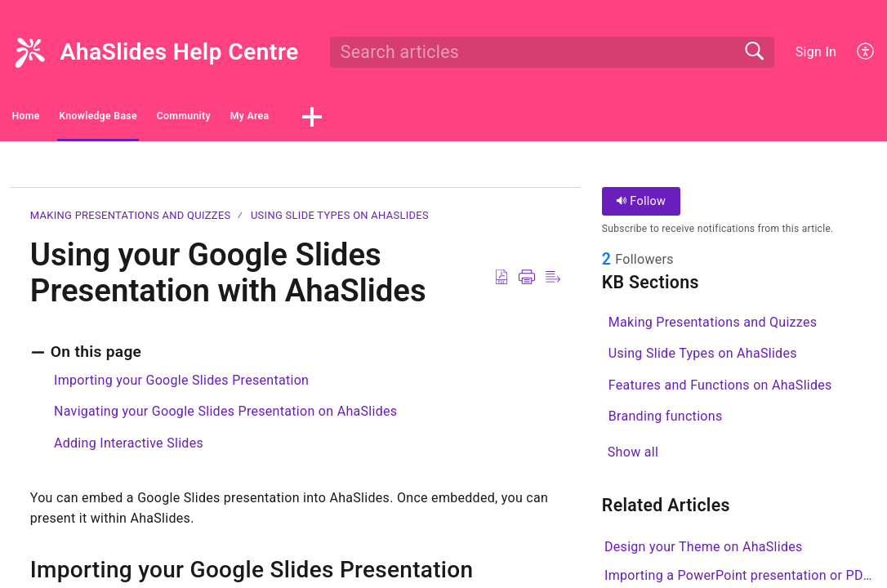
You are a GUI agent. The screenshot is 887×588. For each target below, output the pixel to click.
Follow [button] (641, 206)
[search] (552, 52)
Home (57, 119)
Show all (633, 459)
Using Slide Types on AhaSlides (340, 220)
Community (325, 119)
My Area (442, 119)
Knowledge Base (183, 119)
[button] (866, 52)
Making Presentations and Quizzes (131, 220)
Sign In (816, 52)
